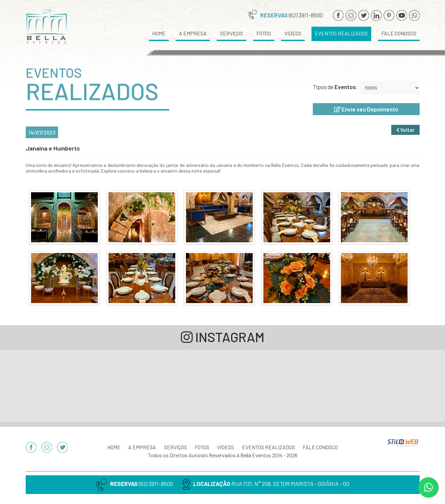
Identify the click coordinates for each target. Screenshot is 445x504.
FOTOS (264, 33)
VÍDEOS (293, 33)
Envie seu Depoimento (366, 109)
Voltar (405, 132)
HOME (159, 33)
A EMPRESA (193, 33)
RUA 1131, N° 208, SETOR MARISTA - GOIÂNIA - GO (290, 484)
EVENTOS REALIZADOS (341, 33)
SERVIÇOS (232, 33)
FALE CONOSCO (399, 33)
